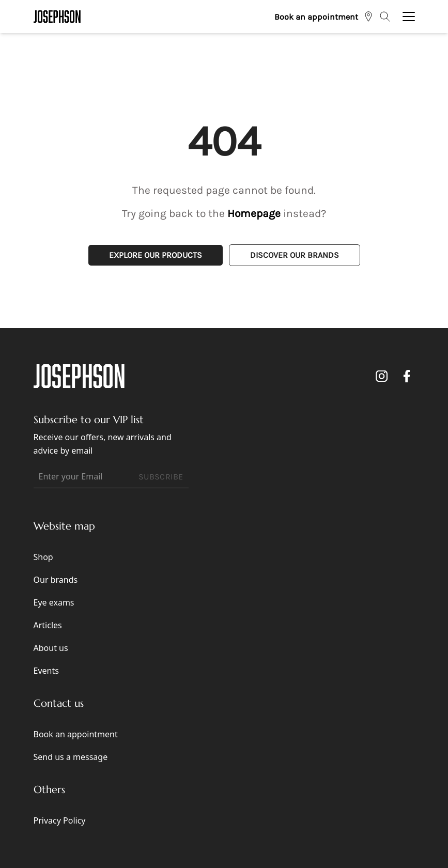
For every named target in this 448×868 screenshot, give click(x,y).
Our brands (56, 580)
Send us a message (71, 757)
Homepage (254, 213)
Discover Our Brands (295, 255)
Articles (48, 625)
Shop (43, 557)
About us (51, 648)
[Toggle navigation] (409, 17)
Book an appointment (316, 17)
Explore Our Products (156, 255)
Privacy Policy (60, 820)
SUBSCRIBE (161, 477)
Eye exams (54, 602)
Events (46, 671)
